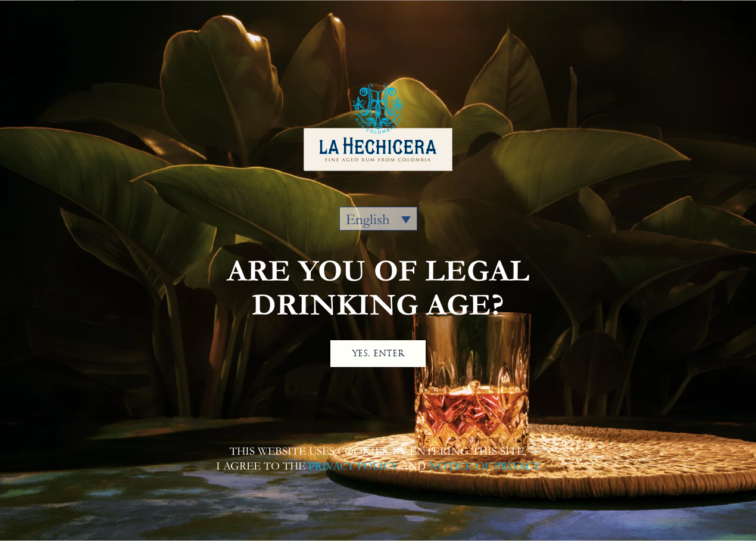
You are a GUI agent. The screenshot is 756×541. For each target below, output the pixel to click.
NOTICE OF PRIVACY (484, 466)
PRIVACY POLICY (353, 466)
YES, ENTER (378, 353)
